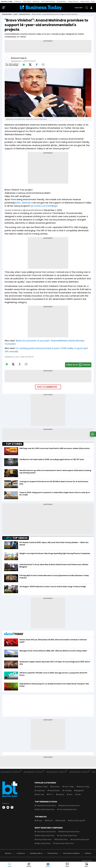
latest (15, 15)
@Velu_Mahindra (23, 203)
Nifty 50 (50, 821)
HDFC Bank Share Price (45, 810)
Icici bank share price (81, 840)
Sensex (39, 821)
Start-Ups (40, 795)
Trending (68, 791)
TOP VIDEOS (17, 538)
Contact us (21, 854)
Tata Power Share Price (64, 844)
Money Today (84, 787)
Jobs (79, 795)
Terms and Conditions (71, 854)
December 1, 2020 (53, 211)
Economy (56, 787)
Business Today (7, 1)
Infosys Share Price (44, 840)
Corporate (41, 791)
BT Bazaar (18, 1)
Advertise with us (36, 854)
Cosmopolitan (61, 1)
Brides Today (85, 1)
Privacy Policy (53, 854)
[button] (86, 865)
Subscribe (79, 8)
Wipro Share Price (43, 844)
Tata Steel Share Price (68, 810)
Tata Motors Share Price (46, 806)
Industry (61, 795)
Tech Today (69, 787)
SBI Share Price (62, 840)
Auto (71, 795)
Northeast (36, 1)
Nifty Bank (61, 821)
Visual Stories (55, 791)
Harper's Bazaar (73, 1)
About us (8, 854)
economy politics (25, 15)
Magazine (80, 791)
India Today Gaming (48, 1)
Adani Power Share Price (70, 806)
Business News (7, 15)
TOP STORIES (14, 444)
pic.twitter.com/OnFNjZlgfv (44, 206)
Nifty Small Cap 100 (77, 821)
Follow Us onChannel (78, 365)
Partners (88, 854)
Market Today (42, 787)
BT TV (51, 795)
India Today (27, 1)
